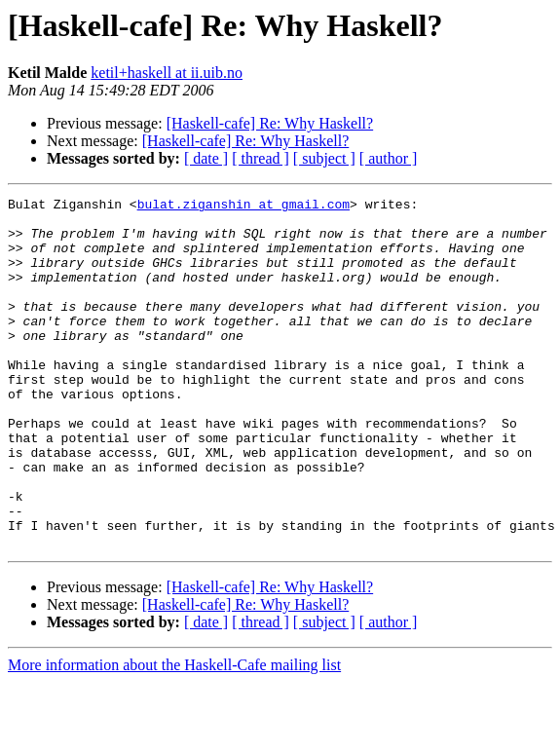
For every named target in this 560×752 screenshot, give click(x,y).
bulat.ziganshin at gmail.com (243, 207)
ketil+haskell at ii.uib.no (167, 73)
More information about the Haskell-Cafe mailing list (174, 735)
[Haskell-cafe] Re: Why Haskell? (270, 123)
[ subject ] (324, 158)
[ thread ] (261, 158)
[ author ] (389, 158)
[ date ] (206, 158)
